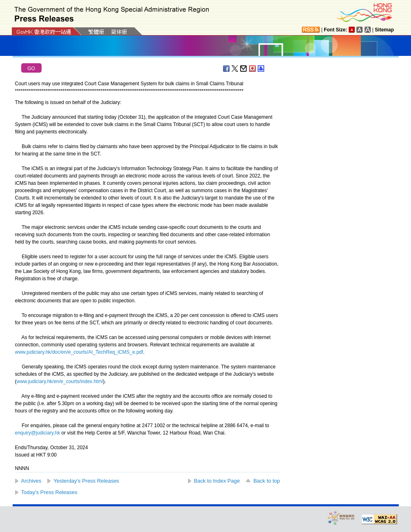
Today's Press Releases (49, 492)
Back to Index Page (217, 481)
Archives (31, 481)
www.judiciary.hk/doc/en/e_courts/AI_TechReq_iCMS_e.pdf (79, 352)
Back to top (266, 481)
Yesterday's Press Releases (86, 481)
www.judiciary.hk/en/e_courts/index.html (60, 381)
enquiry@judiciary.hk (38, 433)
